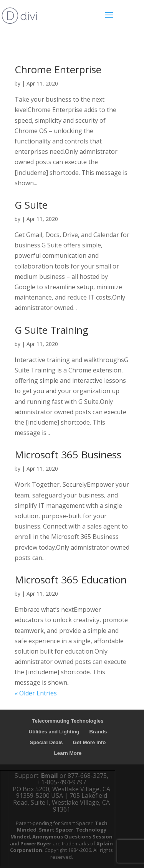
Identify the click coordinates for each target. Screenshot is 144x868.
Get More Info (89, 742)
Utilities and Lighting (54, 732)
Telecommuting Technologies (68, 721)
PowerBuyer (36, 843)
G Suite (31, 205)
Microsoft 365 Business (68, 455)
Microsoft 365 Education (71, 580)
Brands (98, 732)
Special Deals (46, 742)
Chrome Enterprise (58, 69)
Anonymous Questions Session (72, 837)
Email (50, 776)
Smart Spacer (56, 830)
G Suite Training (51, 330)
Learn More (68, 753)
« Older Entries (36, 693)
